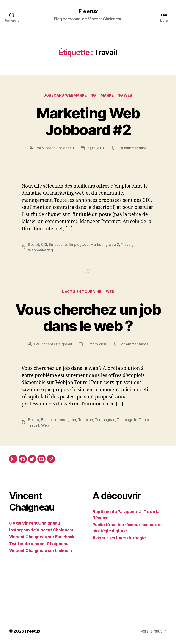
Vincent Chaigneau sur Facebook (42, 537)
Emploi (74, 244)
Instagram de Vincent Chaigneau (42, 530)
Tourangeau (105, 420)
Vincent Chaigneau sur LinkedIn (41, 551)
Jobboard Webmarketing (70, 95)
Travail (127, 244)
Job (85, 244)
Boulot (33, 244)
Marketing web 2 (105, 244)
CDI (44, 244)
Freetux (88, 11)
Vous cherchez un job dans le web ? (88, 318)
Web (110, 292)
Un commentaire (133, 148)
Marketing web (116, 95)
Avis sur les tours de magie (119, 538)
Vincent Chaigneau (58, 148)
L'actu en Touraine (82, 292)
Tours (144, 420)
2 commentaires (134, 344)
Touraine (86, 420)
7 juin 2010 (96, 148)
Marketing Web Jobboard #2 (88, 121)
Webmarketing (40, 250)
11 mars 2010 (96, 344)
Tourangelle (127, 420)
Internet (61, 420)
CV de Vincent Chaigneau (35, 523)
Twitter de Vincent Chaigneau (39, 544)
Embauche (58, 244)
